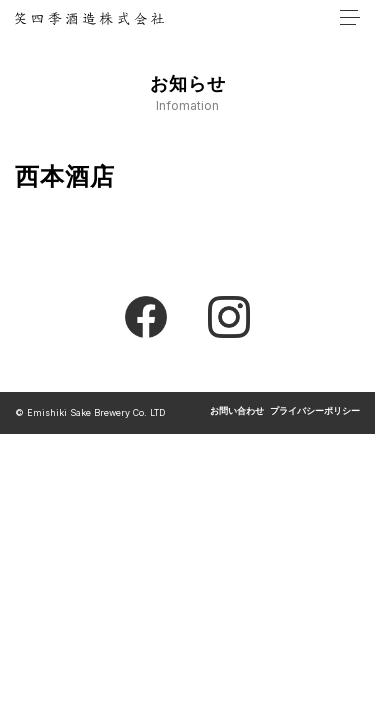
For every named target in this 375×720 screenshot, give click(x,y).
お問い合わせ (237, 411)
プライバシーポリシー (315, 411)
